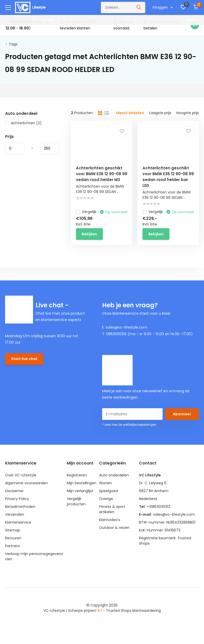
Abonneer (182, 414)
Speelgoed (108, 491)
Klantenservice (18, 522)
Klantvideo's (110, 520)
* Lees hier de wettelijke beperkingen (129, 425)
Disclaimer (14, 491)
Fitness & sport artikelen (112, 509)
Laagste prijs (160, 113)
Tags (13, 44)
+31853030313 (159, 507)
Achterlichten (23, 123)
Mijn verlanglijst (80, 491)
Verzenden (15, 514)
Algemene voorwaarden (26, 483)
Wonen (105, 483)
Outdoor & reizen (114, 528)
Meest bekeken (130, 113)
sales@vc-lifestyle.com (174, 514)
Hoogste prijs (188, 113)
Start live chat (24, 359)
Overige (106, 499)
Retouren (13, 538)
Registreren (77, 475)
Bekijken (89, 234)
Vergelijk (86, 212)
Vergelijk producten (76, 501)
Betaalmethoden (20, 507)
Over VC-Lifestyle (21, 475)
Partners (12, 546)
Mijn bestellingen (82, 483)
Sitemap (13, 530)
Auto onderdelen (114, 475)
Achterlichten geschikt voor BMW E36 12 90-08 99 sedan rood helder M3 (102, 174)
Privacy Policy (17, 499)
